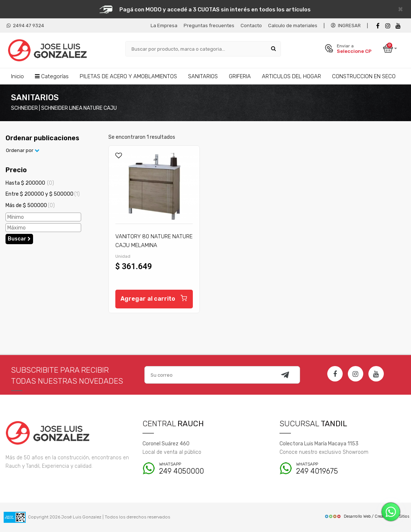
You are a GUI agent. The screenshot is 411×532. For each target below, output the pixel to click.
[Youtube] (398, 26)
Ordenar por (23, 150)
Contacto (251, 26)
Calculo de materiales (293, 26)
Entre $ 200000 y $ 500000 (43, 194)
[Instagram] (356, 374)
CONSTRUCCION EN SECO (364, 76)
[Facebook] (378, 26)
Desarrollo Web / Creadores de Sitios (367, 516)
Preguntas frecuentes (209, 26)
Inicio (17, 76)
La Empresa (164, 26)
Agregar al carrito (154, 298)
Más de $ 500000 (30, 205)
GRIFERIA (240, 76)
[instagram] (388, 26)
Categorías (52, 76)
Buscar (19, 239)
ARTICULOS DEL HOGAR (291, 76)
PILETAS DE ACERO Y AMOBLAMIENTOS (128, 76)
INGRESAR (346, 26)
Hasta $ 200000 (30, 183)
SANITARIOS (203, 76)
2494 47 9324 (25, 26)
